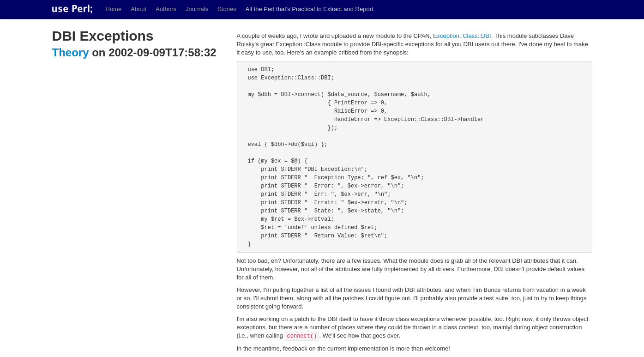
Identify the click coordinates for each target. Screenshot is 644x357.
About (138, 9)
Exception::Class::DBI (462, 36)
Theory (71, 52)
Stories (227, 9)
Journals (197, 9)
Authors (166, 9)
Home (114, 9)
